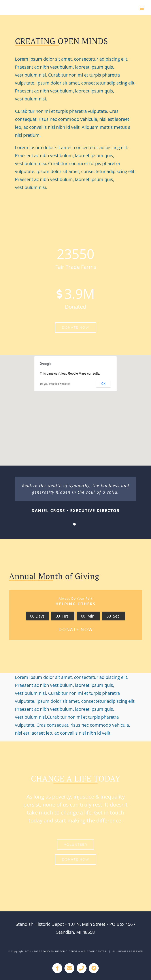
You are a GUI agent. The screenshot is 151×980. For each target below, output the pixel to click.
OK (103, 384)
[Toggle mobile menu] (142, 8)
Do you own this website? (55, 384)
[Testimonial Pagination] (74, 524)
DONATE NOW (76, 629)
